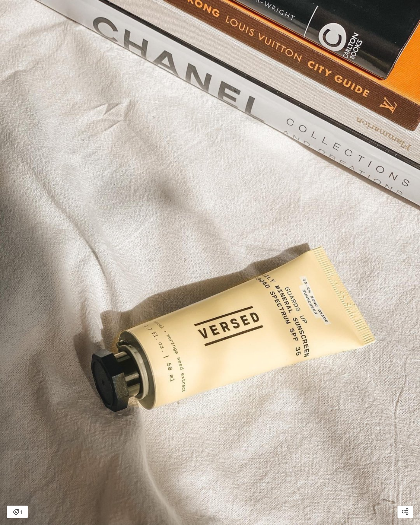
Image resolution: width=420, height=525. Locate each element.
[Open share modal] (405, 512)
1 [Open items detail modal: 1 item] (17, 513)
